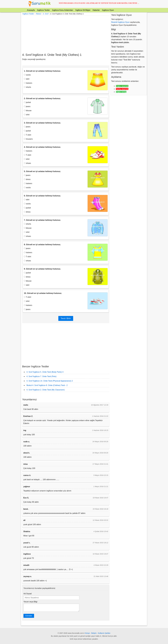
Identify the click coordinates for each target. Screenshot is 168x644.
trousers (28, 139)
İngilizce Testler (43, 10)
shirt (27, 115)
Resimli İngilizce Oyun (120, 22)
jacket (27, 102)
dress (27, 179)
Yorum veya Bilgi (30, 602)
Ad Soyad (27, 594)
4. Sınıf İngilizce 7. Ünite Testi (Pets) (41, 376)
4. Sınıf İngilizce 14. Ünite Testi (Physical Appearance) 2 (50, 381)
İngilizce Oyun (108, 10)
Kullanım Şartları (104, 633)
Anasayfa (31, 10)
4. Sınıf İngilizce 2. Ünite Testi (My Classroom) (46, 390)
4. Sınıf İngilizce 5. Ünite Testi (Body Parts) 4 (45, 372)
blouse (28, 111)
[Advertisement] (66, 34)
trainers (28, 83)
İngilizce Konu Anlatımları (63, 10)
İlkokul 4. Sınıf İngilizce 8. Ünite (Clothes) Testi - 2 (47, 385)
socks (27, 75)
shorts (27, 87)
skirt (27, 79)
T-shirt (28, 135)
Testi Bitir (66, 318)
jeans (27, 106)
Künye (87, 633)
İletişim (94, 633)
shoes (27, 163)
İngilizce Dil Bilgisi (83, 10)
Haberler (96, 10)
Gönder (29, 616)
